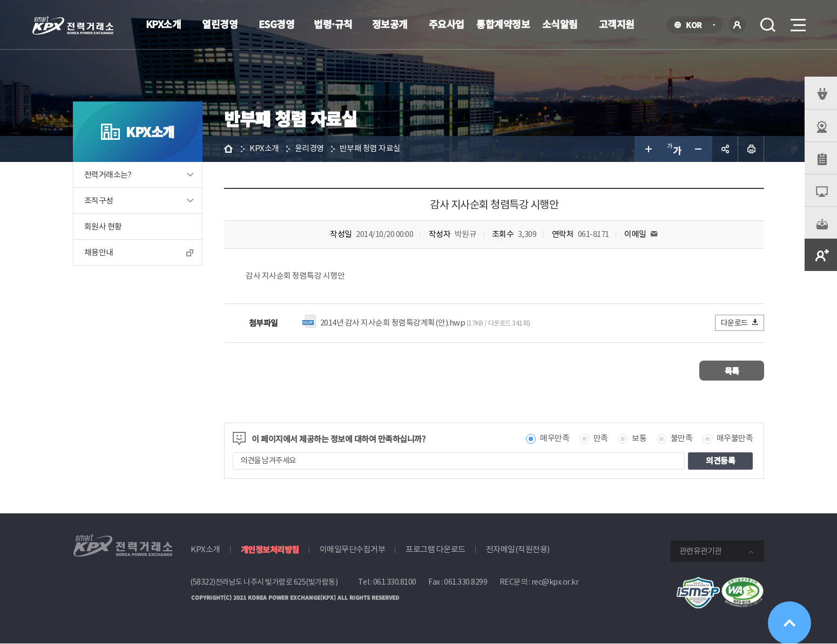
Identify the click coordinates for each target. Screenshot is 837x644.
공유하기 (725, 149)
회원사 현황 (103, 226)
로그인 (737, 25)
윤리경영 (309, 149)
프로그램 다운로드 (436, 549)
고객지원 (617, 24)
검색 (768, 25)
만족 (601, 439)
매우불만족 (735, 439)
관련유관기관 (700, 551)
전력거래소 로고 (73, 25)
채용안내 (99, 252)
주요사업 (447, 24)
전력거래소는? (108, 175)
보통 (639, 439)
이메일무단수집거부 (353, 549)
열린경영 (220, 24)
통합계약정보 (503, 24)
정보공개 (390, 24)
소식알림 (560, 24)
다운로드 (740, 323)
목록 (732, 371)
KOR (697, 26)
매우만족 (555, 439)
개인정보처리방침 (270, 549)
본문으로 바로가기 (0, 0)
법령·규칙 (333, 24)
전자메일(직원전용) (518, 549)
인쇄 (751, 149)
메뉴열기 (797, 22)
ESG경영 (277, 24)
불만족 (682, 439)
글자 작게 (699, 149)
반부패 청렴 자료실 (370, 149)
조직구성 (99, 201)
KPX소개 (164, 24)
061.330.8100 (395, 582)
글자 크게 (647, 149)
